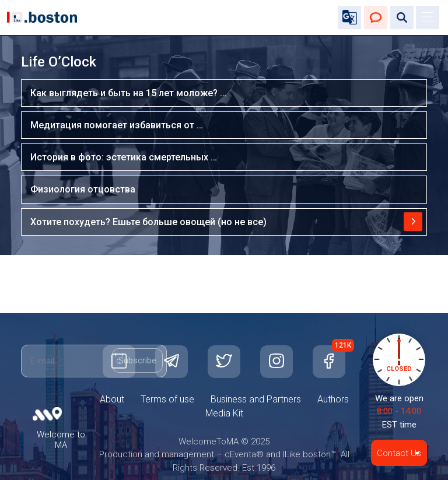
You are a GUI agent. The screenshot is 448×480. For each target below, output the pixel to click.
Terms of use (167, 399)
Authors (333, 399)
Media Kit (224, 413)
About (112, 399)
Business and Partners (256, 399)
